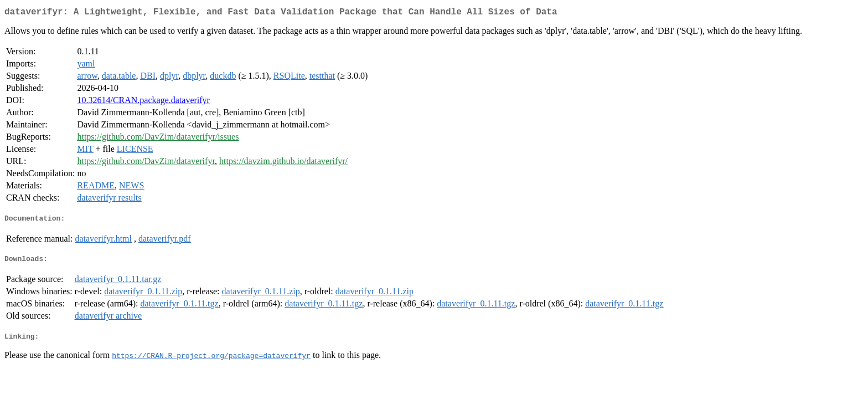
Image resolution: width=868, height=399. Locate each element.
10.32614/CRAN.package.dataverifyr (143, 102)
